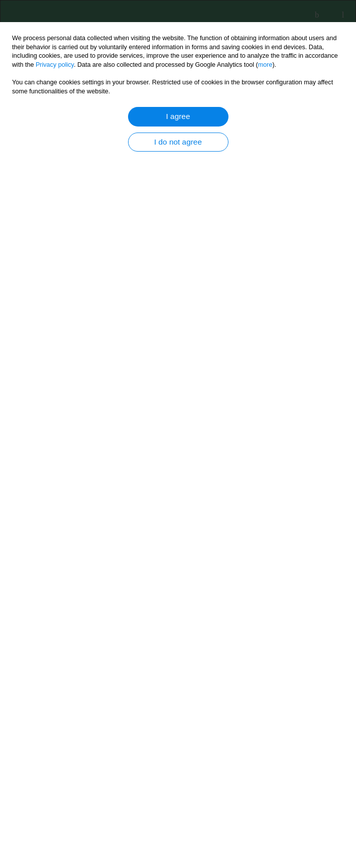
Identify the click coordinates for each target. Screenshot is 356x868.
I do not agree (178, 142)
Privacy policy (55, 65)
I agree (178, 116)
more (265, 65)
